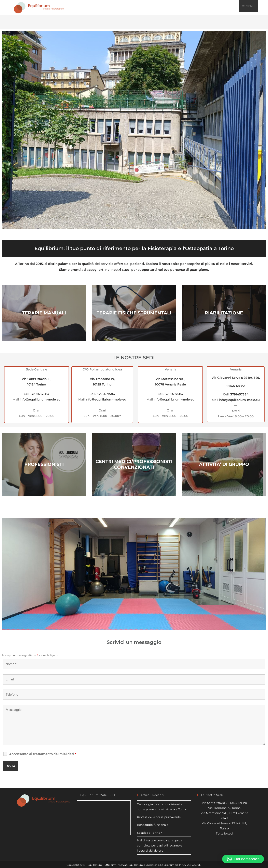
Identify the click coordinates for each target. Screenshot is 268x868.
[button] (243, 859)
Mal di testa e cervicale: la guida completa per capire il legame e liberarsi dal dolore (159, 845)
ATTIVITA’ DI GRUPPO (224, 464)
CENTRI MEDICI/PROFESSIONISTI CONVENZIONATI (134, 464)
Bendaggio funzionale (153, 825)
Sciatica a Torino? (149, 833)
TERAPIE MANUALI (44, 313)
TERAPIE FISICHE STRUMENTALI (134, 313)
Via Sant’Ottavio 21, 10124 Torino (224, 803)
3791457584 (40, 394)
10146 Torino (236, 386)
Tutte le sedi (224, 833)
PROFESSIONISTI (44, 464)
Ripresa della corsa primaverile (159, 817)
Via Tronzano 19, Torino (224, 808)
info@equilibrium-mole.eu (40, 399)
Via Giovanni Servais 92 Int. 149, (236, 378)
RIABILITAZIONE (224, 313)
